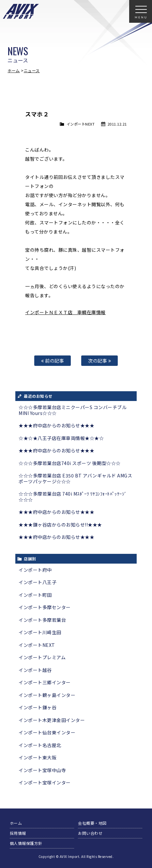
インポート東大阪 (38, 757)
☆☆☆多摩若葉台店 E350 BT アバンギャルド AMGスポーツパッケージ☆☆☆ (75, 478)
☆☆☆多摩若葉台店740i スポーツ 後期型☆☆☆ (70, 463)
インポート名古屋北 (40, 745)
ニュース (32, 70)
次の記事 (99, 361)
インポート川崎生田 (40, 632)
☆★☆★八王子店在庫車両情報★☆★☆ (61, 438)
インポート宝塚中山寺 (42, 770)
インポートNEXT (81, 124)
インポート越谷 (35, 670)
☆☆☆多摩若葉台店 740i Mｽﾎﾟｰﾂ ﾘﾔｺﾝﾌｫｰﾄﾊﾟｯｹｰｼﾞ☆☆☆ (73, 497)
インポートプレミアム (42, 657)
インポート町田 (35, 595)
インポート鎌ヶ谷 (38, 707)
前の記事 (53, 361)
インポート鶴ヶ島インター (47, 695)
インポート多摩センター (45, 607)
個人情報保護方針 (26, 843)
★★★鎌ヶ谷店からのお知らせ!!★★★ (60, 525)
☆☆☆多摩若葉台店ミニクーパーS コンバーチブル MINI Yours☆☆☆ (73, 410)
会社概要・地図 (92, 823)
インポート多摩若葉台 (42, 620)
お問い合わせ (90, 833)
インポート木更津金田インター (52, 720)
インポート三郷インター (45, 682)
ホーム (14, 70)
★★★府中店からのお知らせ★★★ (56, 425)
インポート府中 (35, 570)
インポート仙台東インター (47, 732)
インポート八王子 (38, 582)
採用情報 (18, 833)
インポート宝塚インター (45, 782)
